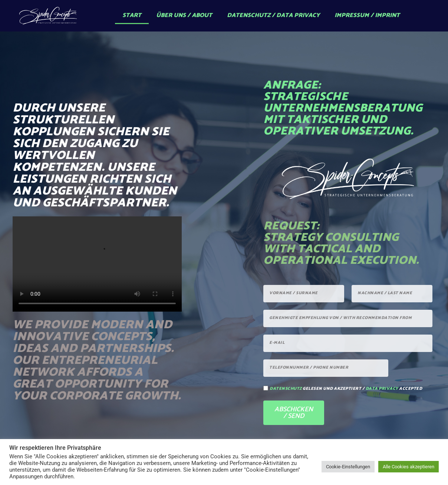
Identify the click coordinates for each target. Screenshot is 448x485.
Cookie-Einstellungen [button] (348, 467)
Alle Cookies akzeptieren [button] (409, 467)
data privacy (382, 389)
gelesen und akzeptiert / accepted (346, 389)
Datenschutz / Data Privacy (273, 15)
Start (132, 15)
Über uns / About (184, 15)
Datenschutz (286, 389)
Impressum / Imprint (367, 15)
